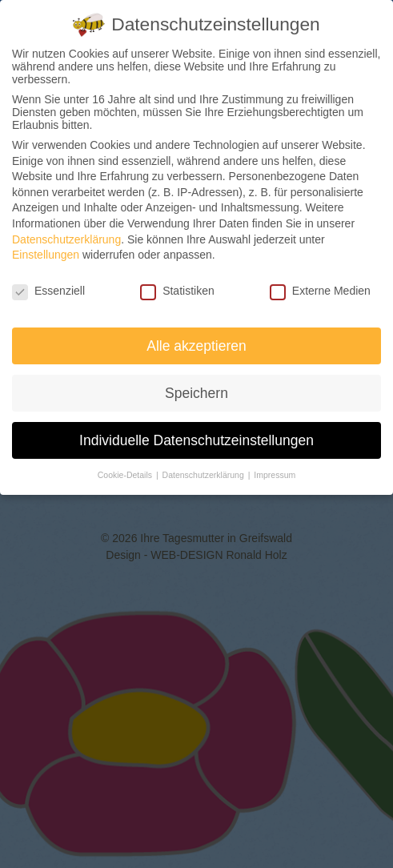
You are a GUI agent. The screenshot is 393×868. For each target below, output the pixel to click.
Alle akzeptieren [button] (196, 346)
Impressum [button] (275, 475)
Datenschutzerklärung (66, 239)
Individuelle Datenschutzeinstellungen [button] (196, 440)
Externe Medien (320, 291)
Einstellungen (46, 255)
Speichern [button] (196, 393)
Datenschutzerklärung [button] (205, 475)
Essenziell (48, 291)
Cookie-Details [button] (126, 475)
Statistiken (177, 291)
